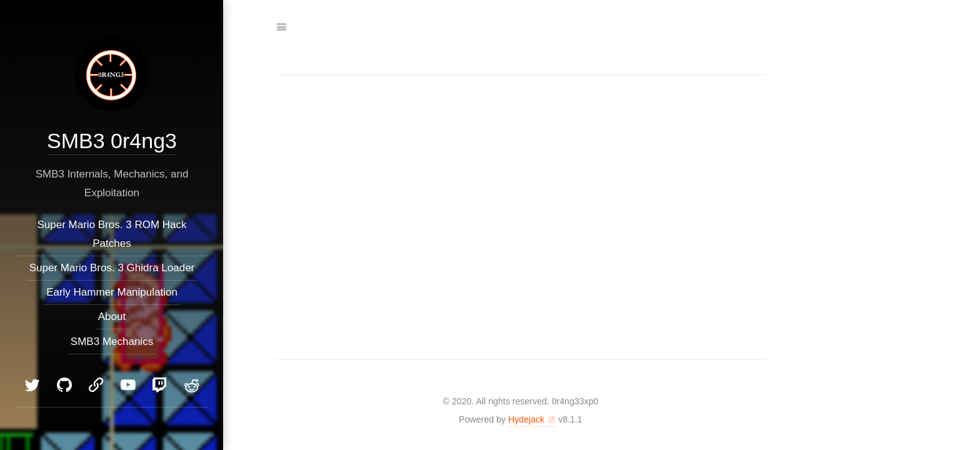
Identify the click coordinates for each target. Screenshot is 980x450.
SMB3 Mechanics (111, 342)
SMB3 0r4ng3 (112, 141)
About (111, 317)
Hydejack (526, 419)
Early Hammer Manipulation (112, 292)
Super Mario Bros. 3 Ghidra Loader (112, 268)
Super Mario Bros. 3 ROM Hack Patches (112, 234)
